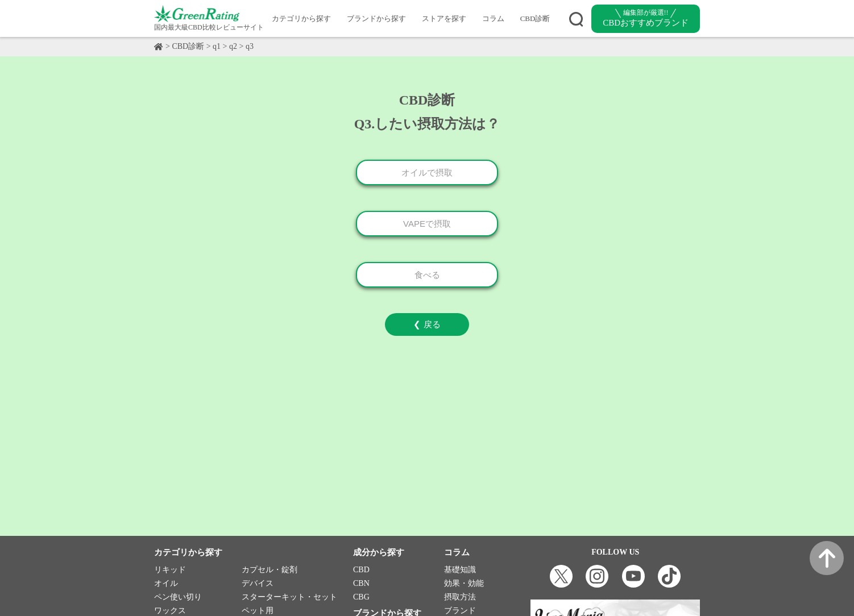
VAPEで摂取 (427, 224)
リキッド (170, 570)
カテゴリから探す (301, 18)
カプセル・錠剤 (270, 570)
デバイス (258, 583)
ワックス (170, 611)
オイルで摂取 (427, 172)
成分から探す (379, 552)
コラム (493, 18)
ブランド (460, 611)
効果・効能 (464, 583)
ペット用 (258, 611)
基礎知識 (460, 570)
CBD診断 (535, 18)
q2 (233, 46)
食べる (427, 275)
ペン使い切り (178, 597)
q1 (217, 46)
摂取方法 (460, 597)
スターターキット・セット (289, 597)
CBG (361, 597)
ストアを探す (444, 18)
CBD (361, 570)
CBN (361, 583)
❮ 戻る (427, 324)
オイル (166, 583)
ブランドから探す (376, 18)
